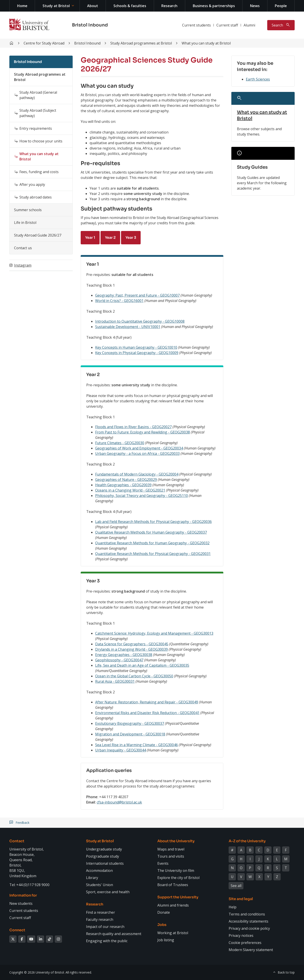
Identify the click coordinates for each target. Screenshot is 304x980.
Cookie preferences (245, 943)
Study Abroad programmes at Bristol (141, 43)
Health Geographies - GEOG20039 (123, 485)
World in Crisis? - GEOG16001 (119, 301)
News (255, 6)
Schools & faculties (130, 6)
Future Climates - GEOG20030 (120, 443)
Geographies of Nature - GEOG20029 (126, 480)
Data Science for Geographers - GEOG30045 (132, 644)
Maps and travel (171, 849)
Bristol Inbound (90, 25)
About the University (176, 841)
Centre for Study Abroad (44, 43)
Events (163, 863)
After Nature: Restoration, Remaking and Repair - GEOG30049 (147, 702)
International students (105, 863)
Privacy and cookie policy (249, 928)
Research (169, 6)
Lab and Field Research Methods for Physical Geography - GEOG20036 (153, 522)
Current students (196, 25)
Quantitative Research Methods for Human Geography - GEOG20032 (152, 543)
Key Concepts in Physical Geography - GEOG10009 (137, 353)
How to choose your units (41, 141)
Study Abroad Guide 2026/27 (38, 235)
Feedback (23, 823)
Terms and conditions (247, 914)
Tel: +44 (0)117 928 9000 (29, 885)
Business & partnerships (214, 6)
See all (236, 886)
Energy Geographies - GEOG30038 (124, 655)
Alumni (249, 25)
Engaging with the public (107, 941)
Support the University (178, 897)
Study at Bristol (56, 6)
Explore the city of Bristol (178, 878)
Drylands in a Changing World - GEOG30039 (131, 649)
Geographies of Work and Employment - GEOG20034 (139, 448)
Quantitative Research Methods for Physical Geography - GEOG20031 (153, 554)
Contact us (23, 248)
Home (22, 6)
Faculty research (100, 919)
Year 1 (90, 238)
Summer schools (28, 210)
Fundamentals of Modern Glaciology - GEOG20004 (137, 474)
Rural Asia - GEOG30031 (115, 681)
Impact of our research (105, 927)
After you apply (32, 184)
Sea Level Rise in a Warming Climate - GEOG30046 (137, 745)
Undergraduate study (104, 849)
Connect (17, 930)
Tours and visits (171, 856)
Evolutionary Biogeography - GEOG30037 (130, 723)
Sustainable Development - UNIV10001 (128, 327)
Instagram (23, 265)
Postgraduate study (103, 856)
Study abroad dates (36, 197)
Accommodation (99, 871)
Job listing (166, 940)
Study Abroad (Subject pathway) (38, 113)
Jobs (162, 925)
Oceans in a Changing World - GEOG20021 (130, 490)
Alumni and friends (173, 905)
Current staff (227, 25)
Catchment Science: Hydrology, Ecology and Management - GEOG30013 (154, 633)
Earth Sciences (258, 79)
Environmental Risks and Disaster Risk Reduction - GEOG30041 (147, 713)
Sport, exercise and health (108, 892)
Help (233, 907)
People (281, 6)
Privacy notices (241, 935)
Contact (17, 841)
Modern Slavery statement (251, 950)
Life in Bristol (25, 223)
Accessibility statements (249, 921)
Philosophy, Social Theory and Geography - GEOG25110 (142, 496)
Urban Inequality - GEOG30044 (121, 750)
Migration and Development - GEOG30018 (130, 734)
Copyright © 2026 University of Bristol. (37, 972)
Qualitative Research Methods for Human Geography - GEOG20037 (151, 532)
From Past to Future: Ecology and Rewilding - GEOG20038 (143, 432)
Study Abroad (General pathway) (38, 95)
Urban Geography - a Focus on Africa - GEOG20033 (137, 454)
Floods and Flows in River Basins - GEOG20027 (133, 427)
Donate (164, 912)
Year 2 (110, 238)
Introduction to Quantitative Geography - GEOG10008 (140, 321)
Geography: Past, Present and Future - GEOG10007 (137, 295)
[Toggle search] (281, 25)
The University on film (176, 871)
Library (92, 878)
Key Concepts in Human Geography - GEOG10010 (136, 347)
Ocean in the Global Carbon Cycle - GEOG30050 (134, 676)
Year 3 (131, 238)
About (93, 6)
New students (21, 903)
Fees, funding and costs (39, 172)
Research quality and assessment (114, 934)
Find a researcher (101, 912)
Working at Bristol (173, 933)
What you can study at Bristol (206, 43)
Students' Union (100, 885)
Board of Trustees (173, 885)
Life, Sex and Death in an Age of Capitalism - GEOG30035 (142, 665)
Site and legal (241, 899)
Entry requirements (36, 128)
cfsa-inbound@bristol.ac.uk (119, 802)
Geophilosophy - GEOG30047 (119, 660)
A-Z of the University (247, 841)
